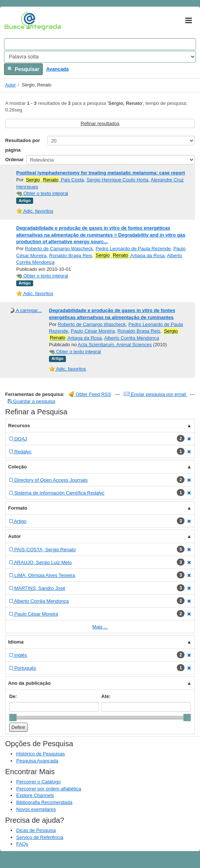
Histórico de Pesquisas (41, 754)
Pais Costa (55, 180)
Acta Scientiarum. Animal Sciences (115, 345)
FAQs (22, 844)
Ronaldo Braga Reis (71, 256)
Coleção (17, 467)
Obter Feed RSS (90, 394)
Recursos (19, 426)
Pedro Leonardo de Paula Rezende (133, 249)
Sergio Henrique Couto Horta (117, 180)
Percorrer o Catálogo (38, 782)
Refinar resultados (100, 123)
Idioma (16, 642)
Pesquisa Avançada (37, 761)
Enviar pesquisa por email (156, 394)
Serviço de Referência (40, 837)
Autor (10, 85)
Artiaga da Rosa (130, 255)
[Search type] (100, 57)
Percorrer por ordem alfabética (49, 789)
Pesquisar (23, 69)
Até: (106, 696)
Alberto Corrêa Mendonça (132, 338)
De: (13, 696)
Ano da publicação (29, 683)
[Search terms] (100, 44)
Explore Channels (35, 795)
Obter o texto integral (42, 193)
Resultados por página (23, 145)
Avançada (57, 69)
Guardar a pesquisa (31, 401)
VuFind (16, 21)
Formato (18, 508)
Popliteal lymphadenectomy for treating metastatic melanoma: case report (101, 173)
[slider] (13, 718)
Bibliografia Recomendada (44, 802)
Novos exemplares (36, 809)
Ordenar (15, 160)
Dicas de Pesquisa (36, 830)
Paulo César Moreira (93, 331)
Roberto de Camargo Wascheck (59, 249)
